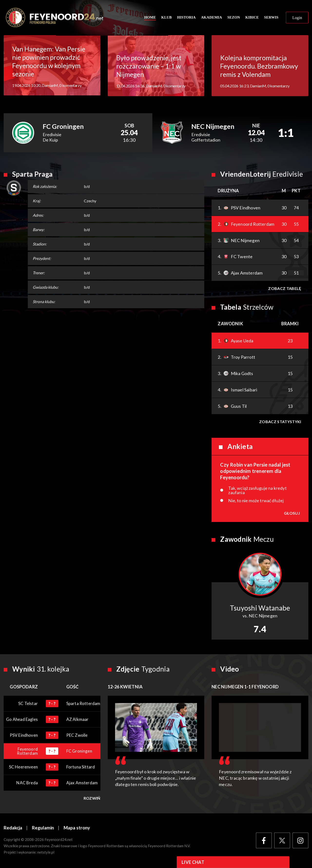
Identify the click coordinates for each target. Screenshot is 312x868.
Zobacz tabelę (285, 289)
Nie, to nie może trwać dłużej (256, 501)
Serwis (271, 18)
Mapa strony (77, 828)
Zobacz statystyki (280, 422)
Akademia (212, 18)
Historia (186, 18)
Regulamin (43, 828)
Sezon (234, 18)
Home (150, 18)
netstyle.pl (46, 853)
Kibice (252, 18)
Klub (167, 18)
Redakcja (13, 828)
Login (297, 18)
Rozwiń (92, 799)
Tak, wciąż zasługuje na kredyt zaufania (257, 491)
